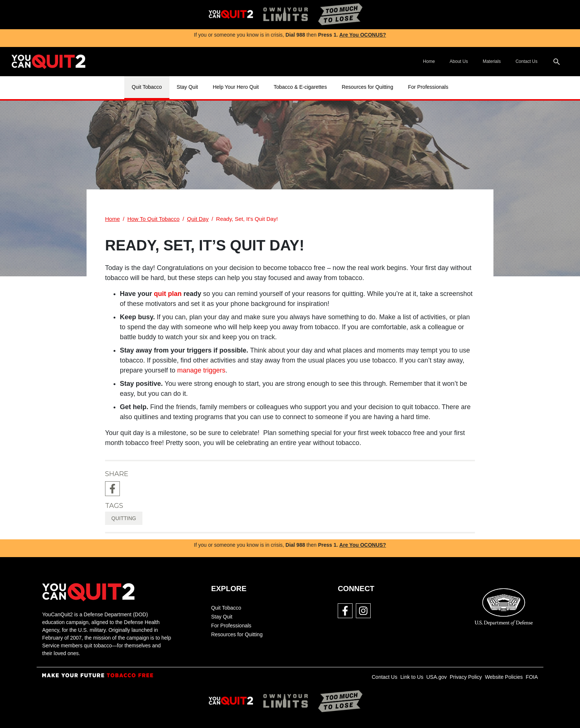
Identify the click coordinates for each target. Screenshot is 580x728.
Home (429, 61)
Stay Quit (188, 87)
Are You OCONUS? (362, 35)
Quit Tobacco (147, 87)
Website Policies (504, 677)
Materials (492, 61)
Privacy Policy (466, 677)
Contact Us (527, 61)
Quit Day (198, 219)
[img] (231, 15)
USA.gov (436, 677)
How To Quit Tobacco (153, 219)
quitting (124, 518)
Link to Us (412, 677)
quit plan (168, 294)
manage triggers (201, 370)
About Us (459, 61)
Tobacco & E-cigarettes (300, 87)
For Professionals (428, 87)
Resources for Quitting (367, 87)
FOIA (532, 677)
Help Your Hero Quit (236, 87)
